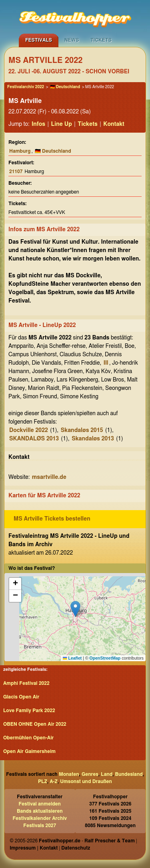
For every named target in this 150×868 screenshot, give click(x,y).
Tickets (101, 40)
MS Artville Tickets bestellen (52, 519)
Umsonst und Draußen (86, 781)
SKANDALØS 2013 (34, 439)
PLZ (43, 781)
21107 (16, 172)
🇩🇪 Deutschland (65, 87)
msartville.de (49, 477)
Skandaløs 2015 (82, 430)
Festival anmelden (40, 804)
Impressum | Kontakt (34, 848)
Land (107, 774)
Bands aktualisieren (40, 811)
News (72, 40)
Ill (106, 363)
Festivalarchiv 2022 (26, 87)
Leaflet (72, 658)
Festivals (39, 40)
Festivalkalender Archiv (40, 818)
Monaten (69, 774)
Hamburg (20, 151)
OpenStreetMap (105, 658)
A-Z (54, 781)
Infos (38, 124)
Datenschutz (76, 848)
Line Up (62, 124)
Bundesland (129, 774)
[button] (75, 609)
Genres (90, 774)
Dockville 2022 (29, 430)
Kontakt (114, 124)
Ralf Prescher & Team (110, 841)
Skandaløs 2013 (93, 439)
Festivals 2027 (40, 826)
